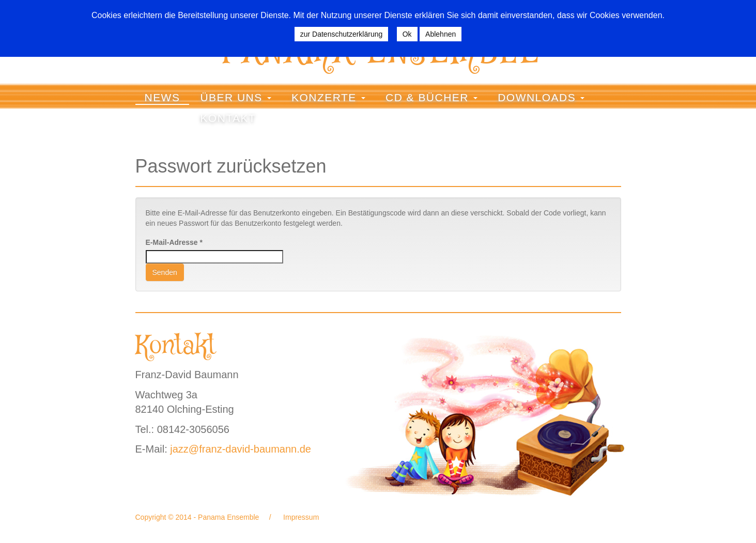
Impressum (300, 517)
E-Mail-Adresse (174, 242)
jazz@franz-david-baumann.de (241, 449)
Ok (407, 34)
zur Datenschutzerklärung (342, 34)
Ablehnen (441, 34)
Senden (165, 272)
